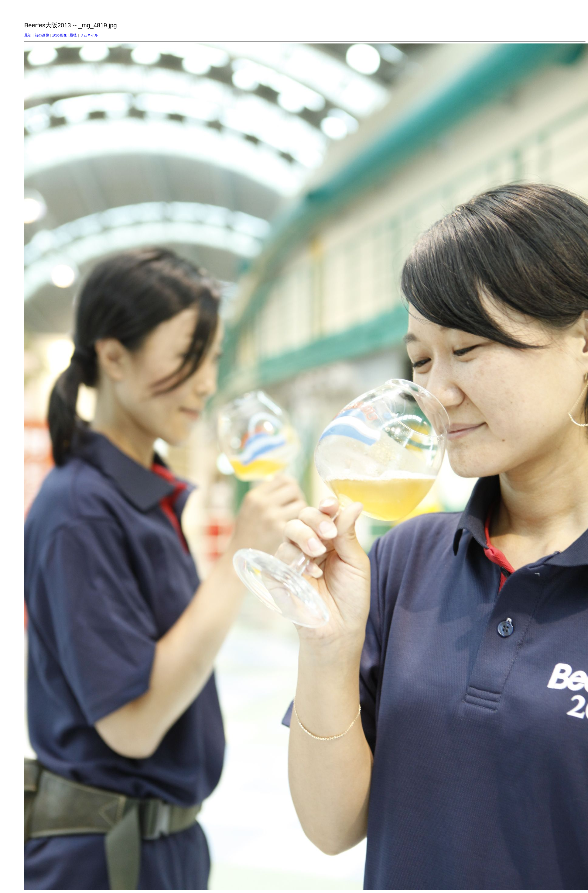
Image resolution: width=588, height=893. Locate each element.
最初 (28, 35)
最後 (73, 35)
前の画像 (42, 35)
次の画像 (60, 35)
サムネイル (89, 35)
